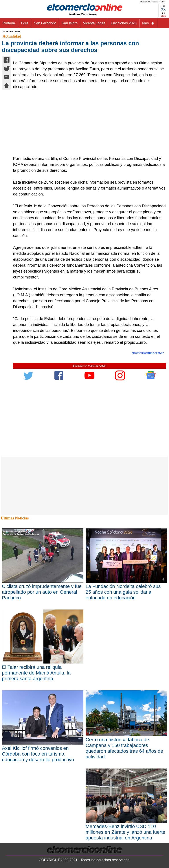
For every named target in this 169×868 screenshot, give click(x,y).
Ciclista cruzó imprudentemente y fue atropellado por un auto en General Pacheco (42, 592)
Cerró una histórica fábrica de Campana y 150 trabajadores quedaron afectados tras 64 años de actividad (124, 748)
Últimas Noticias (15, 518)
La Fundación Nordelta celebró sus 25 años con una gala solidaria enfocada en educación (123, 592)
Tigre (24, 23)
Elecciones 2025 (124, 23)
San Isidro (70, 23)
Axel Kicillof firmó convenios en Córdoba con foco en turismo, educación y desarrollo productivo (38, 754)
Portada (9, 23)
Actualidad (12, 36)
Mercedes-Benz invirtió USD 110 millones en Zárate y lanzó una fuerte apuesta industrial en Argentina (125, 832)
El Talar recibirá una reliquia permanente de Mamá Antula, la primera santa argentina (36, 673)
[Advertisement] (87, 123)
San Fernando (45, 23)
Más (148, 23)
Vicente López (94, 23)
